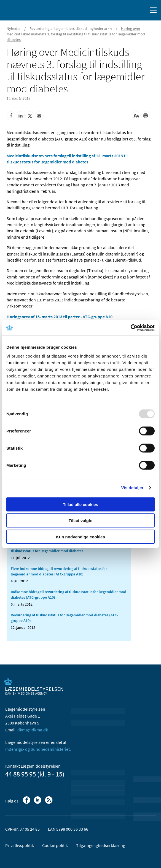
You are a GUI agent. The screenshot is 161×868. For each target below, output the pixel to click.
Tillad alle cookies (80, 504)
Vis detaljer (132, 488)
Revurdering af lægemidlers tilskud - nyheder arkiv (71, 28)
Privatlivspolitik (20, 845)
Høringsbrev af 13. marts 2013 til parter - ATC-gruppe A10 (60, 317)
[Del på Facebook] (11, 116)
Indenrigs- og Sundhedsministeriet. (38, 749)
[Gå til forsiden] (28, 10)
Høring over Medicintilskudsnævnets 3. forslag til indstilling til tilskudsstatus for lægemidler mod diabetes (76, 34)
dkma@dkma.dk (33, 730)
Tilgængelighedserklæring (101, 845)
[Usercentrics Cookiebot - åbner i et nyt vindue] (131, 328)
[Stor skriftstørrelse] (136, 116)
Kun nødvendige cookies (80, 537)
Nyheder (14, 28)
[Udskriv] (146, 116)
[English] (129, 10)
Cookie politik (55, 845)
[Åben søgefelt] (142, 10)
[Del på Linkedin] (20, 116)
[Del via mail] (39, 116)
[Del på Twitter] (30, 116)
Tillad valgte (80, 521)
